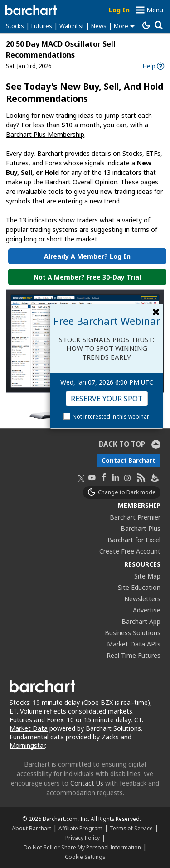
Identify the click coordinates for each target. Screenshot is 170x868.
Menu (155, 10)
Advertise (147, 610)
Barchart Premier (135, 517)
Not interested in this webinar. (111, 417)
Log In (119, 10)
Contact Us (87, 783)
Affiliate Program (80, 828)
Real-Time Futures (134, 655)
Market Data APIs (134, 644)
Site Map (147, 576)
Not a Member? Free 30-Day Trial (87, 277)
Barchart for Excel (134, 540)
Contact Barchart (129, 460)
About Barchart (32, 828)
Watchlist (72, 26)
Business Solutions (133, 633)
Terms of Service (131, 828)
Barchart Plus (141, 528)
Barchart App (141, 621)
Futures (42, 26)
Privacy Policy (83, 838)
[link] (153, 66)
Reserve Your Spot (107, 399)
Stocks (15, 26)
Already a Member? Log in (87, 256)
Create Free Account (130, 551)
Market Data (29, 728)
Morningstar (27, 745)
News (99, 26)
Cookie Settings (85, 857)
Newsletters (142, 599)
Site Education (139, 587)
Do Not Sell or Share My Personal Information (82, 847)
